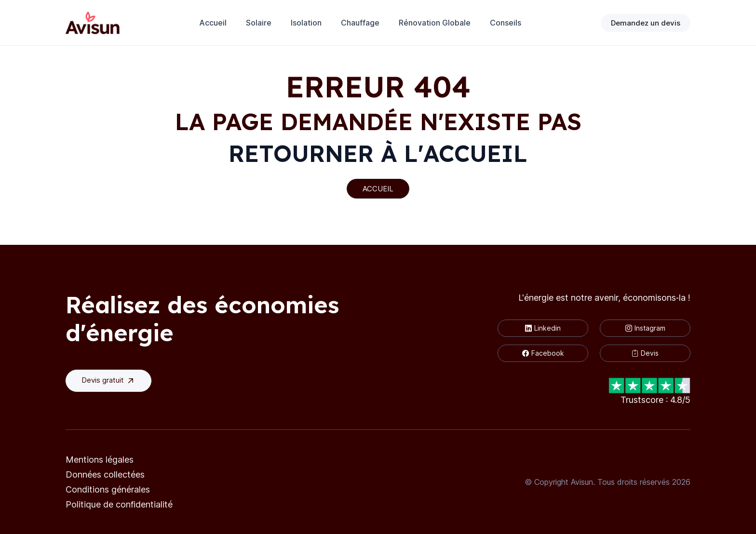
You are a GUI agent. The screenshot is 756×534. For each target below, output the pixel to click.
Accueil (213, 23)
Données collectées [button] (105, 474)
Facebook (543, 353)
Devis (645, 353)
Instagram (645, 328)
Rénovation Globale (435, 23)
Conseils (506, 23)
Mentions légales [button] (100, 460)
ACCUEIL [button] (378, 189)
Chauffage (360, 23)
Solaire (259, 23)
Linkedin (543, 328)
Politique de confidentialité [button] (119, 504)
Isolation (306, 23)
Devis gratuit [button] (108, 380)
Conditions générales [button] (108, 489)
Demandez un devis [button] (646, 23)
